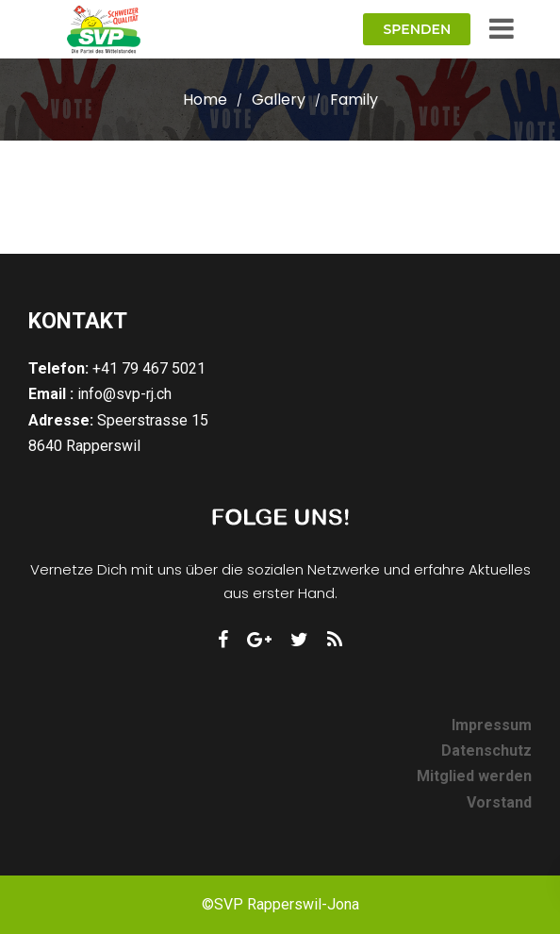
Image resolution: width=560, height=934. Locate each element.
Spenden (417, 29)
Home (205, 100)
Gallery (279, 100)
